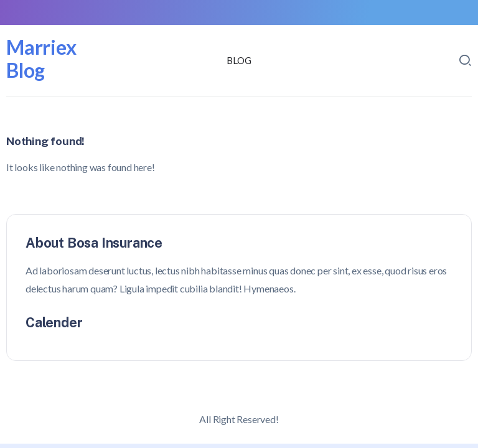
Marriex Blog (41, 58)
